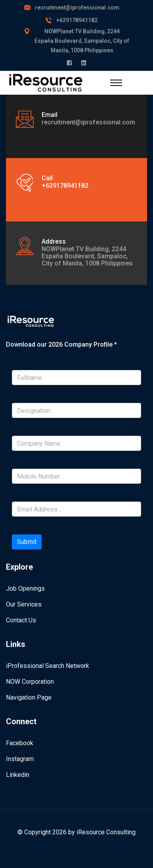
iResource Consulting (106, 832)
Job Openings (25, 589)
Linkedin (18, 775)
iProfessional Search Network (48, 666)
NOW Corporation (30, 682)
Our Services (24, 604)
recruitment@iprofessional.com (77, 8)
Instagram (20, 759)
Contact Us (21, 620)
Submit (27, 542)
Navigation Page (29, 697)
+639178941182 (77, 20)
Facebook (20, 743)
